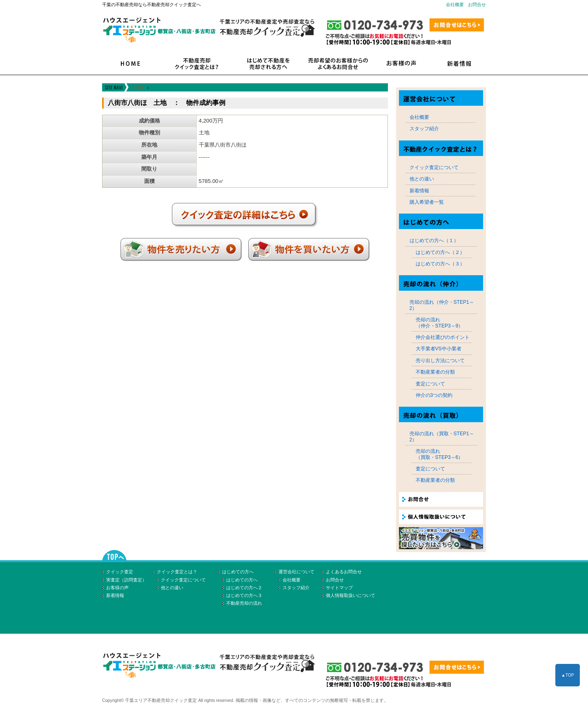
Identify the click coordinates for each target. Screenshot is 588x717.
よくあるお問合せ (344, 572)
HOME (138, 88)
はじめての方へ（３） (440, 264)
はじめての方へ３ (244, 595)
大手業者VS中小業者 (439, 349)
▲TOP (567, 675)
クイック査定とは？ (177, 572)
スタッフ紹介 (424, 129)
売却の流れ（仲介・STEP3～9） (440, 323)
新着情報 (419, 191)
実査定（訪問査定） (126, 580)
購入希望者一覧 (427, 202)
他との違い (422, 179)
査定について (430, 384)
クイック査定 (120, 572)
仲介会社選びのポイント (443, 337)
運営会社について (296, 572)
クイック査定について (434, 167)
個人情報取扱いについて (351, 595)
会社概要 (455, 4)
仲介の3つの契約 (434, 395)
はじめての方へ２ (244, 588)
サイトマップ (339, 588)
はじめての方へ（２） (440, 252)
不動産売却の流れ (244, 603)
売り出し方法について (440, 361)
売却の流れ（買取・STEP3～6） (440, 454)
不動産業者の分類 (435, 372)
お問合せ (477, 4)
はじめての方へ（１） (434, 240)
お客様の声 (117, 588)
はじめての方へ (238, 572)
